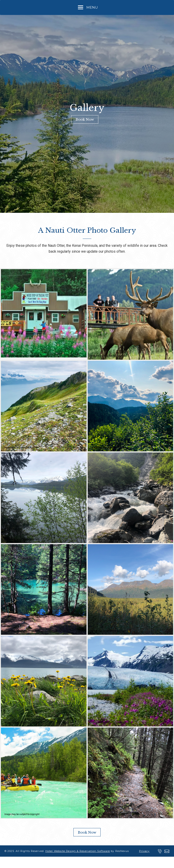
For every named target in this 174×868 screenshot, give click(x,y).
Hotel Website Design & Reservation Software (78, 851)
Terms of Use (31, 862)
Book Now (85, 119)
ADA (51, 862)
